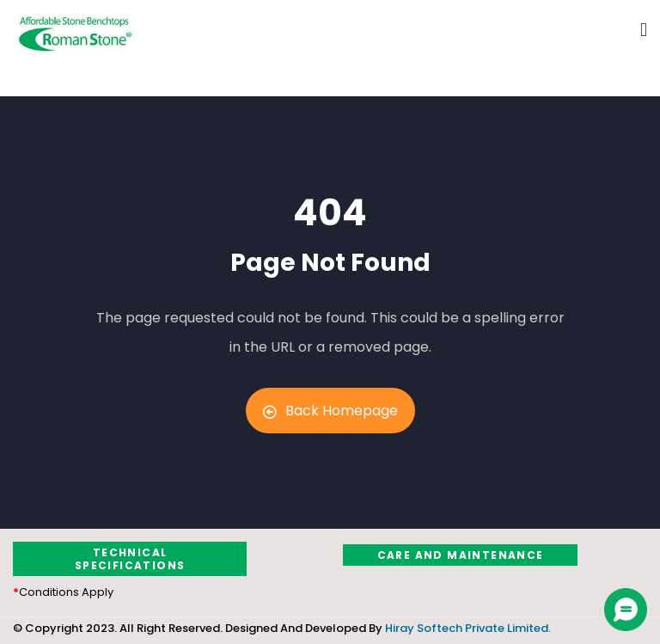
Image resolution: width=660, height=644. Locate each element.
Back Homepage (330, 411)
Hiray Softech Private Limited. (467, 628)
